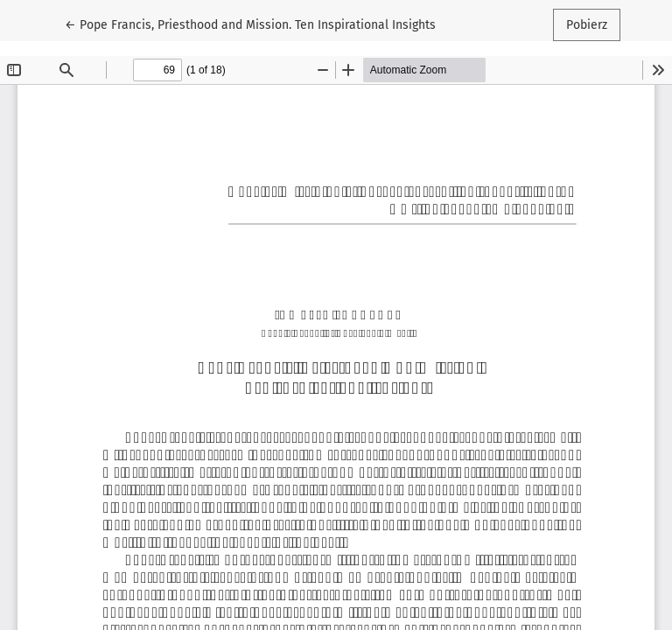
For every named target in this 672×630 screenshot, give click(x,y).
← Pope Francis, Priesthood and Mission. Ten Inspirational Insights (250, 24)
